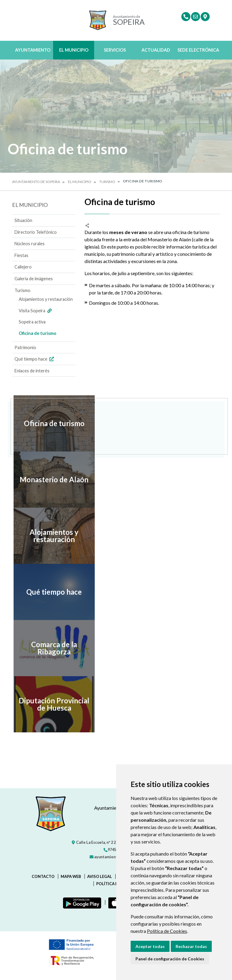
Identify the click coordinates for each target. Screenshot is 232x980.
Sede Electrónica (198, 50)
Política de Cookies (167, 931)
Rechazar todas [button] (191, 946)
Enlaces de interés (32, 371)
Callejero (23, 267)
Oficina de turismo (38, 333)
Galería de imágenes (34, 279)
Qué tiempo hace (35, 359)
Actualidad (156, 50)
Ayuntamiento (33, 50)
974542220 (115, 850)
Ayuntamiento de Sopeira (36, 182)
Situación (23, 220)
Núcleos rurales (30, 244)
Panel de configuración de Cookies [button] (170, 959)
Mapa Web (71, 876)
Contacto (43, 876)
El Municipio (74, 50)
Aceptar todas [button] (150, 946)
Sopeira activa (32, 322)
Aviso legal (100, 876)
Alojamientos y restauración (46, 299)
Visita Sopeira (36, 311)
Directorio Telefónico (36, 232)
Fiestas (21, 255)
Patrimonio (25, 347)
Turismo (107, 182)
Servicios (115, 50)
